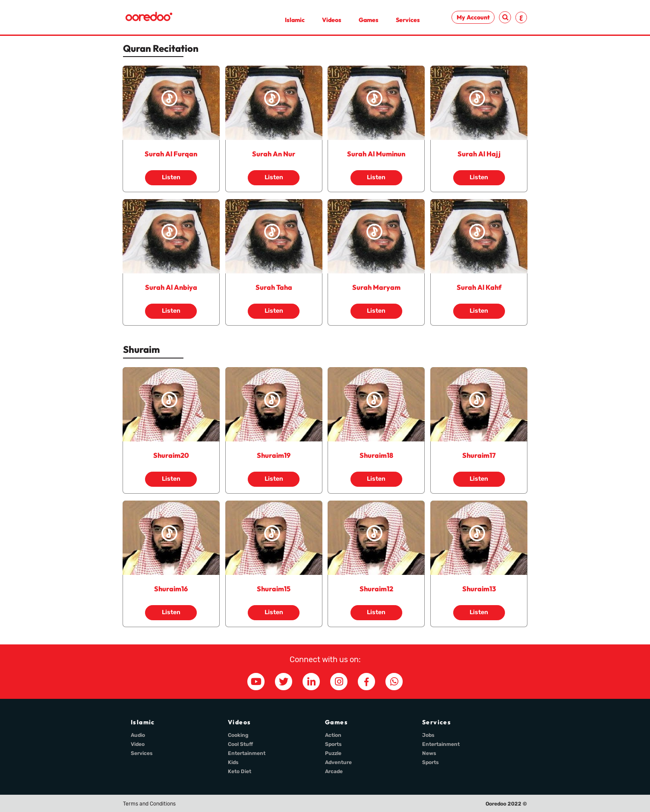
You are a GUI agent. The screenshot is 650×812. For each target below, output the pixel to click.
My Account (473, 17)
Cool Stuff (240, 744)
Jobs (428, 735)
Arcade (334, 771)
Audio (138, 735)
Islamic (295, 20)
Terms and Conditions (149, 804)
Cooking (238, 735)
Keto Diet (240, 771)
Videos (332, 20)
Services (408, 20)
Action (333, 735)
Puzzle (333, 753)
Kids (233, 762)
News (429, 753)
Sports (333, 744)
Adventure (338, 762)
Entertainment (247, 753)
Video (138, 744)
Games (369, 20)
